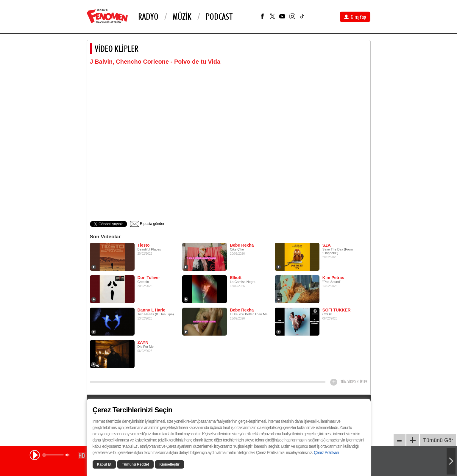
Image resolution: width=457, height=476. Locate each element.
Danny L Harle (152, 310)
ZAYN (143, 342)
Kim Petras (333, 278)
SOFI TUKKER (337, 310)
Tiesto (144, 245)
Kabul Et (104, 464)
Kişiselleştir (170, 464)
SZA (327, 245)
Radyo (148, 16)
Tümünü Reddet (135, 464)
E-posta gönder (147, 224)
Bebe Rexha (242, 245)
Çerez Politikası (326, 452)
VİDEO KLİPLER (117, 48)
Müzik (182, 16)
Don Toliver (149, 278)
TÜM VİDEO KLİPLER (354, 382)
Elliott (236, 278)
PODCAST (219, 16)
